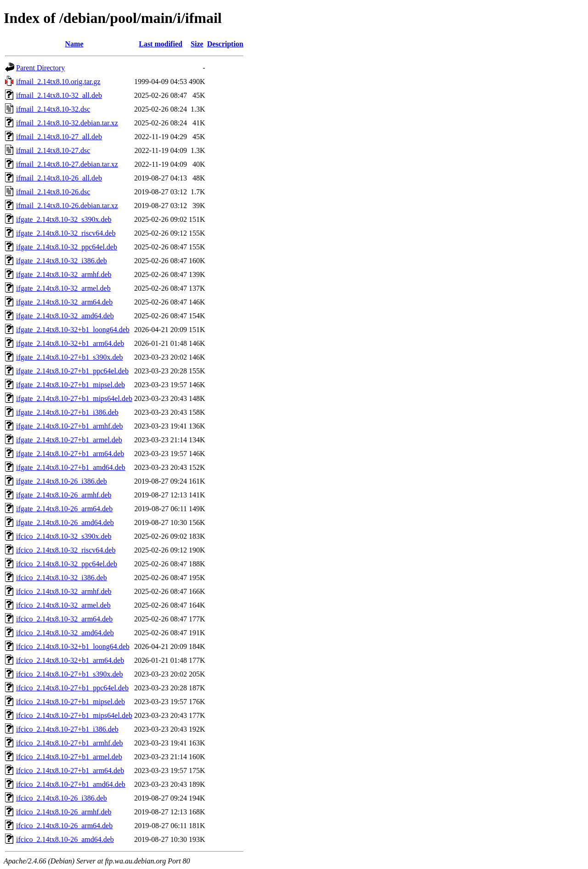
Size (197, 44)
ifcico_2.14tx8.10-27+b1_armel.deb (69, 757)
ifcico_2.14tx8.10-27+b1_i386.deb (67, 729)
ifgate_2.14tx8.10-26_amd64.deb (65, 522)
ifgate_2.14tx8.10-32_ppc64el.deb (67, 247)
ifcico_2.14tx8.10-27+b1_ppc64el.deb (72, 688)
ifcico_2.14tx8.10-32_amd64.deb (65, 633)
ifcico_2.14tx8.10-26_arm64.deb (64, 826)
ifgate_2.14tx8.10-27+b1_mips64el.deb (74, 398)
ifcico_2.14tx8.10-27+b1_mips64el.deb (74, 715)
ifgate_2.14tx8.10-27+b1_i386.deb (67, 412)
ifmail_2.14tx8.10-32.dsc (53, 109)
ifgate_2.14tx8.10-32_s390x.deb (64, 219)
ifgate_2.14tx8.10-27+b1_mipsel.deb (71, 385)
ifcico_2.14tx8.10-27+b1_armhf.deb (70, 743)
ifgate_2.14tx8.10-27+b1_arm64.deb (70, 454)
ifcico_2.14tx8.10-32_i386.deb (62, 578)
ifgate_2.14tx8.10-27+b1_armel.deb (69, 440)
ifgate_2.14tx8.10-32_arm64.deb (64, 302)
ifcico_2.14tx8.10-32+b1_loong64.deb (73, 646)
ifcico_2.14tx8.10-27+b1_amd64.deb (71, 784)
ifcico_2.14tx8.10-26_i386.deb (62, 798)
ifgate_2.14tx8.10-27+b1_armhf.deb (70, 426)
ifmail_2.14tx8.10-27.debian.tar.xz (67, 164)
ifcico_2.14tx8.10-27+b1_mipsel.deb (71, 702)
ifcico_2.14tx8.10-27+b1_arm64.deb (70, 770)
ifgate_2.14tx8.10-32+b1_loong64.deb (73, 330)
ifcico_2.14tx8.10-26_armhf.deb (64, 812)
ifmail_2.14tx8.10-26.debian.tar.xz (67, 206)
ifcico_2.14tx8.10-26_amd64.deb (65, 839)
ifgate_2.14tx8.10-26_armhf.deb (64, 495)
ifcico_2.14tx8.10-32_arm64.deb (64, 619)
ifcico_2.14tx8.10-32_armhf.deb (64, 591)
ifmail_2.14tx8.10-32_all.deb (59, 95)
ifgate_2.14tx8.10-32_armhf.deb (64, 274)
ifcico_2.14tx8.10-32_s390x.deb (64, 536)
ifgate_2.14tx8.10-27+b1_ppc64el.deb (72, 371)
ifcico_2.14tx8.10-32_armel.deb (63, 605)
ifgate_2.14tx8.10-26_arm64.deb (64, 509)
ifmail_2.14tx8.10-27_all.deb (59, 137)
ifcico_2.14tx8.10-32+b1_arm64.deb (70, 660)
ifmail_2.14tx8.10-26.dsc (53, 192)
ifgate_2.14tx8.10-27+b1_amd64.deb (71, 467)
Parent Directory (40, 68)
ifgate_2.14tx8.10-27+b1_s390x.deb (70, 357)
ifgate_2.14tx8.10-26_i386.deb (62, 481)
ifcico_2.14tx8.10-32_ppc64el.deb (67, 564)
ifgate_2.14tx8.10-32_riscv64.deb (66, 233)
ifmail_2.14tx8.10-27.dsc (53, 150)
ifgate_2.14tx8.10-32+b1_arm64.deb (70, 343)
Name (74, 44)
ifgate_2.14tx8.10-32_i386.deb (62, 261)
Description (225, 44)
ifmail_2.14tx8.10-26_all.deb (59, 178)
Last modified (161, 44)
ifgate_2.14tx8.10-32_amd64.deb (65, 316)
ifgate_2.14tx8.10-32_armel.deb (63, 288)
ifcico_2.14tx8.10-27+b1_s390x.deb (70, 674)
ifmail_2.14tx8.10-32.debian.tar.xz (67, 123)
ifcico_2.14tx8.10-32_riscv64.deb (66, 550)
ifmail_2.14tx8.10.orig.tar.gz (58, 82)
